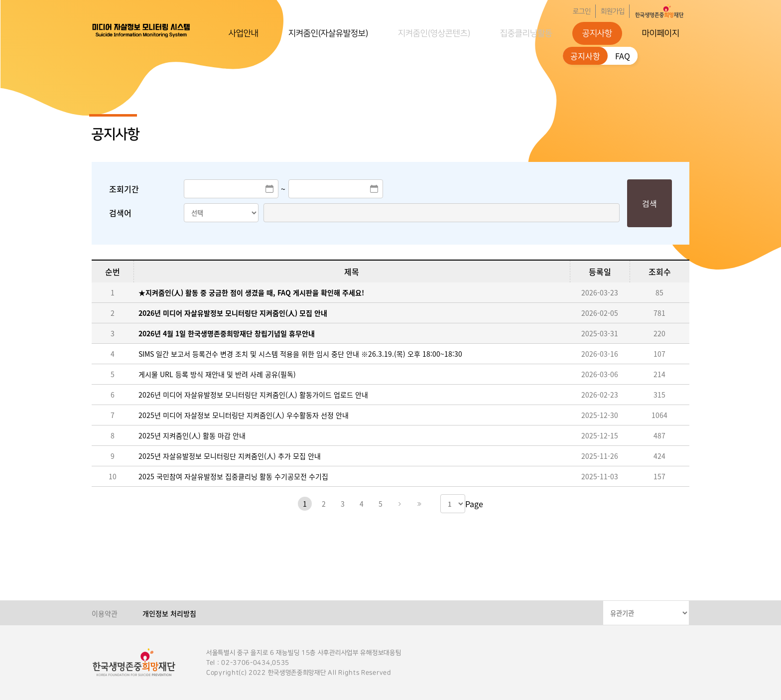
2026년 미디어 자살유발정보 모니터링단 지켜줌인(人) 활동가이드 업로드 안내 (253, 395)
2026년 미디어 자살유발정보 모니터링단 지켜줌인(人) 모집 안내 (233, 313)
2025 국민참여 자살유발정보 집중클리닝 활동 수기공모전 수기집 (233, 476)
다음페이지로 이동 (399, 504)
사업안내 (244, 33)
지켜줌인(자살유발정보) (328, 33)
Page (474, 504)
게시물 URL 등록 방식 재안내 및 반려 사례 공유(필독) (217, 374)
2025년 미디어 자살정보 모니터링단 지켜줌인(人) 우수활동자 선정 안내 (244, 415)
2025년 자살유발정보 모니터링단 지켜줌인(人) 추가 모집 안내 (230, 456)
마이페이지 (661, 33)
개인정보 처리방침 (169, 613)
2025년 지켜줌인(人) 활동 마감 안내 (192, 435)
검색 (650, 203)
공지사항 (597, 33)
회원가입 (613, 11)
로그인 (582, 11)
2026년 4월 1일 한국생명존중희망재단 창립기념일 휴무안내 (227, 333)
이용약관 (105, 613)
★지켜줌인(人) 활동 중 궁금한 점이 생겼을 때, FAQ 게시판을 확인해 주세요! (251, 292)
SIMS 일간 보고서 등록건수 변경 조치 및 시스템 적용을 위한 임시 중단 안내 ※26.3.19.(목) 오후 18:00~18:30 (300, 354)
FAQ (623, 56)
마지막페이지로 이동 (418, 504)
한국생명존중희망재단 (141, 30)
